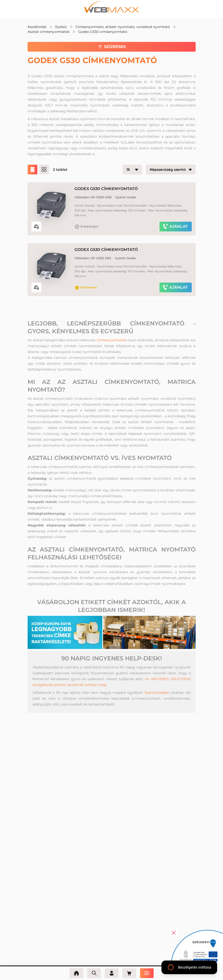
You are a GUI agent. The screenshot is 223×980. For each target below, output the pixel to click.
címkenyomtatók (111, 340)
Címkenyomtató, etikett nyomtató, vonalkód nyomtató (123, 27)
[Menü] (147, 973)
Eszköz (61, 27)
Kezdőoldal (37, 27)
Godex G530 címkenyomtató (103, 32)
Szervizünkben (157, 693)
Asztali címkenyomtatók (48, 32)
